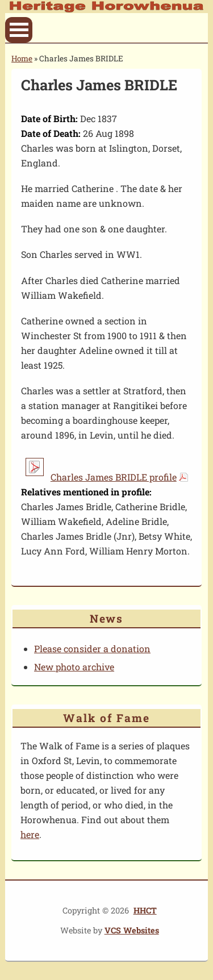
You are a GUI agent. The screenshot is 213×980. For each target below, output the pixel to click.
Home (22, 59)
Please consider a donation (92, 649)
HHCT (145, 910)
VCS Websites (132, 930)
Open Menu (19, 30)
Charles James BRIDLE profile (114, 477)
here (30, 834)
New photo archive (74, 667)
